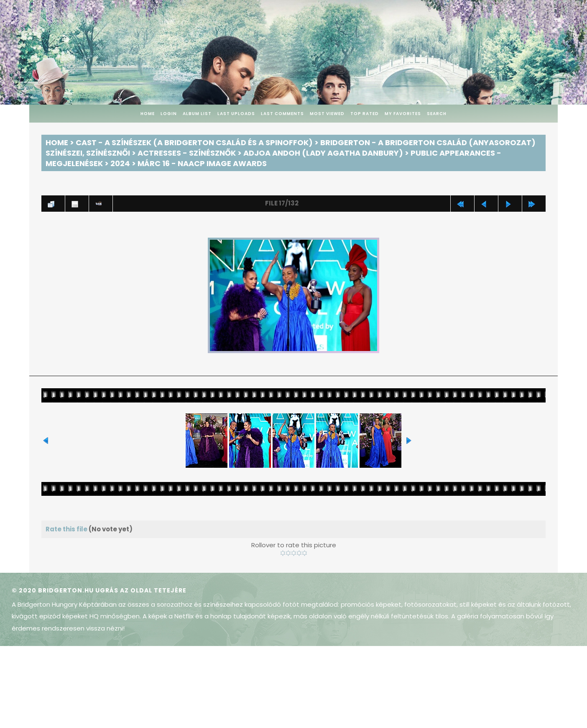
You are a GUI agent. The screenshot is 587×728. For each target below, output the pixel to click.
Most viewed (327, 114)
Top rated (365, 114)
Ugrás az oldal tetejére (141, 590)
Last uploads (236, 114)
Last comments (282, 114)
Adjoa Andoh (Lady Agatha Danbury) (323, 153)
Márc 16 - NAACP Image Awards (202, 163)
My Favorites (403, 114)
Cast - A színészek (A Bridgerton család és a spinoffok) (194, 142)
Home (148, 114)
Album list (197, 114)
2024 (120, 163)
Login (169, 114)
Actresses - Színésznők (187, 153)
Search (437, 114)
